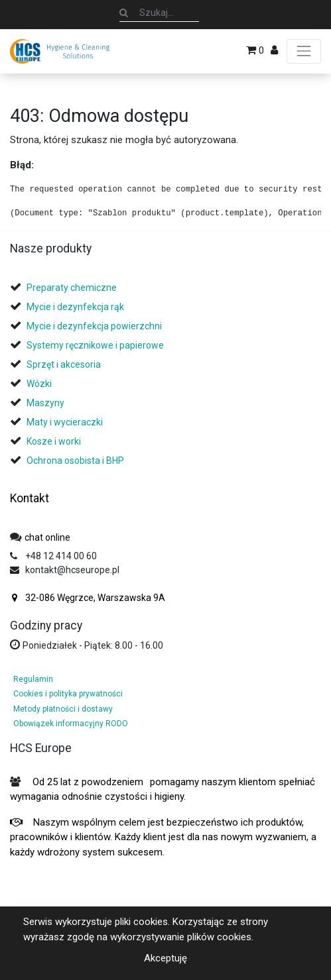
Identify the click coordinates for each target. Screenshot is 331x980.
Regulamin (33, 679)
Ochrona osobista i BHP (75, 461)
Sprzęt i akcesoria (64, 364)
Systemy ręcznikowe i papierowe (96, 345)
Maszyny (45, 403)
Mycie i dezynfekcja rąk (75, 307)
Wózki (39, 384)
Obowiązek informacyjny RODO (71, 724)
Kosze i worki (54, 441)
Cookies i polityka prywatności (68, 694)
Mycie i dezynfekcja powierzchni (94, 326)
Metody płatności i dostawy (63, 709)
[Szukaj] (124, 13)
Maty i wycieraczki (65, 422)
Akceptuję (165, 958)
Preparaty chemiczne (73, 288)
